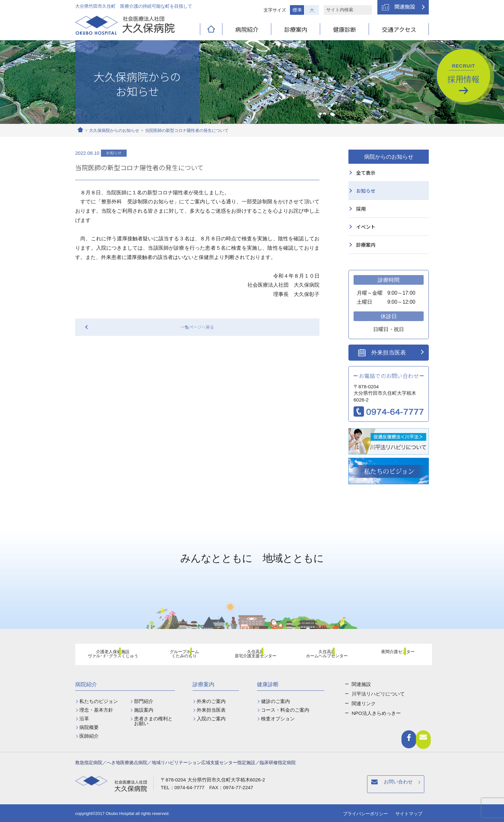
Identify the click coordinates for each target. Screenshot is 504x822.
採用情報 (464, 73)
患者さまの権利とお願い (153, 721)
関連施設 (405, 6)
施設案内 (144, 710)
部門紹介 (144, 701)
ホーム (80, 131)
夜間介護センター (394, 655)
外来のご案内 (211, 701)
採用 (361, 209)
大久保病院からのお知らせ (114, 130)
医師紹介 (89, 736)
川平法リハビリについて (378, 694)
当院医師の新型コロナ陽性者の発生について (187, 130)
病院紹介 (247, 29)
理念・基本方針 (96, 710)
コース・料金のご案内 (285, 710)
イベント (366, 227)
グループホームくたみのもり (181, 655)
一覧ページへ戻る (197, 327)
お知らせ (366, 191)
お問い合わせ (304, 785)
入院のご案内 (211, 719)
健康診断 (345, 29)
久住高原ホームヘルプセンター (323, 655)
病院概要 (89, 727)
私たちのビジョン (99, 701)
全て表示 (366, 173)
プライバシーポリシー (365, 814)
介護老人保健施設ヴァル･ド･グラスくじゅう (109, 655)
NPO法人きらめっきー (376, 713)
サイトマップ (409, 814)
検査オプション (278, 719)
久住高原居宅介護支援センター (252, 655)
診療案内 (296, 29)
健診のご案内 (275, 701)
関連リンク (364, 703)
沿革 (84, 719)
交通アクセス (399, 29)
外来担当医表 (389, 353)
